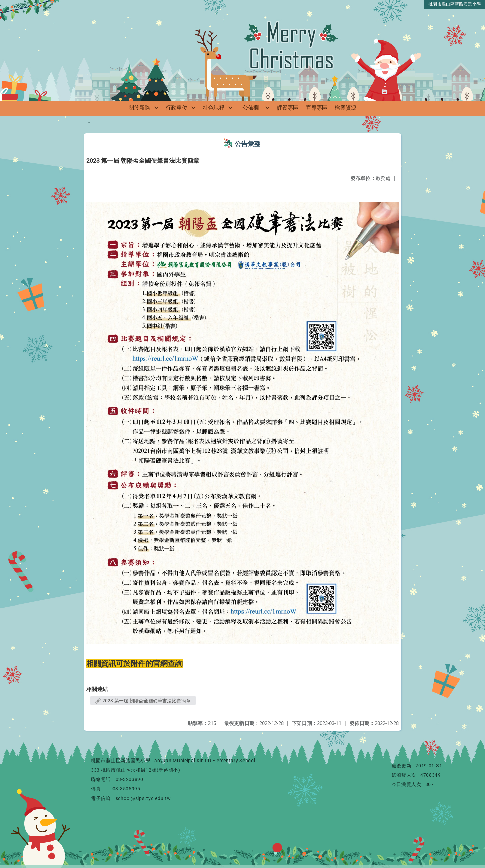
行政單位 (176, 108)
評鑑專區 (288, 108)
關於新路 (139, 108)
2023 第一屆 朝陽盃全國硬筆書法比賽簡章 (143, 701)
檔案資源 (346, 108)
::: (88, 123)
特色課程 (214, 108)
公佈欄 (251, 108)
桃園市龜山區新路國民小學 (455, 4)
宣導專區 (317, 108)
